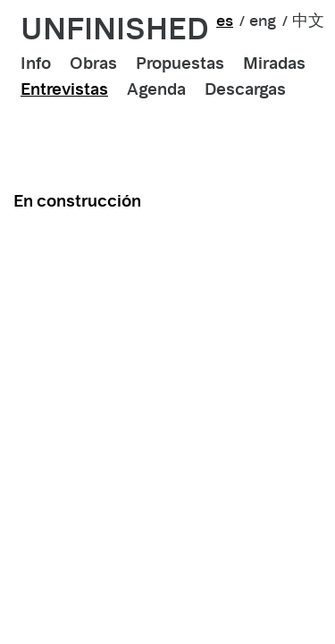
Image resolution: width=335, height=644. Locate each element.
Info (36, 63)
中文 (308, 21)
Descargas (245, 89)
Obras (93, 63)
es (225, 21)
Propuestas (180, 63)
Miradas (274, 63)
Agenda (156, 89)
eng (263, 21)
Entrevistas (64, 89)
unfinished (115, 29)
